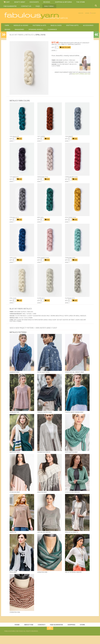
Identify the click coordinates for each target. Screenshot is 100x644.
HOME (19, 633)
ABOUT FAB (30, 633)
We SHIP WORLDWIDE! (59, 16)
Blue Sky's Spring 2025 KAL (81, 82)
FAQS (19, 8)
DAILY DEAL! (29, 8)
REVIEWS (43, 3)
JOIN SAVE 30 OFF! (84, 18)
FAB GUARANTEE (88, 3)
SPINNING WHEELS (33, 37)
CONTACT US (8, 8)
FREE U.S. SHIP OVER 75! (85, 16)
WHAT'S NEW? (18, 3)
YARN (6, 31)
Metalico (29, 43)
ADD (19, 146)
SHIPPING (71, 633)
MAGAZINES (18, 37)
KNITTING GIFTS (67, 31)
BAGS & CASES (52, 31)
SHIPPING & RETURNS (58, 3)
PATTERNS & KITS (37, 31)
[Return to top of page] (50, 637)
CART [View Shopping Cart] (6, 3)
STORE (81, 633)
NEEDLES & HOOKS (19, 31)
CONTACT (42, 633)
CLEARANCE (48, 37)
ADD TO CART (65, 55)
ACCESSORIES (82, 31)
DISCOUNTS (31, 3)
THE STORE (74, 3)
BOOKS (7, 37)
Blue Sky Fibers (16, 43)
